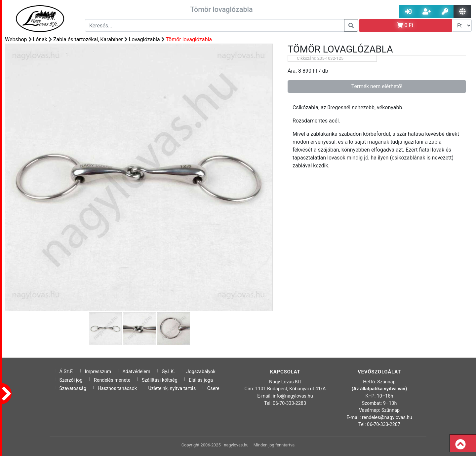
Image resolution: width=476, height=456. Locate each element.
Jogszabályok (201, 372)
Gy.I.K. (168, 372)
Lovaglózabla (144, 39)
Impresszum (98, 372)
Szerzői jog (71, 380)
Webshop (16, 39)
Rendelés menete (112, 380)
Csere (213, 388)
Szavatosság (73, 388)
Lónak (40, 39)
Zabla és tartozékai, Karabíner (88, 39)
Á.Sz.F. (66, 372)
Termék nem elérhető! (377, 86)
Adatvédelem (136, 372)
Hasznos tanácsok (117, 388)
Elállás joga (201, 380)
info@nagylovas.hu (293, 396)
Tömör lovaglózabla (189, 39)
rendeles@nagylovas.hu (387, 418)
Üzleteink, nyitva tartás (172, 388)
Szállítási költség (160, 380)
